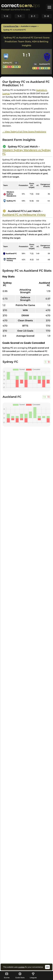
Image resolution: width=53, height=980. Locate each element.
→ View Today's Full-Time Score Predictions (24, 132)
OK (47, 967)
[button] (49, 7)
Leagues (33, 975)
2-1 (33, 16)
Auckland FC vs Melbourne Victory (24, 215)
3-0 (47, 16)
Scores (7, 975)
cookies (21, 967)
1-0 (6, 16)
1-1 (20, 16)
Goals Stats (20, 975)
